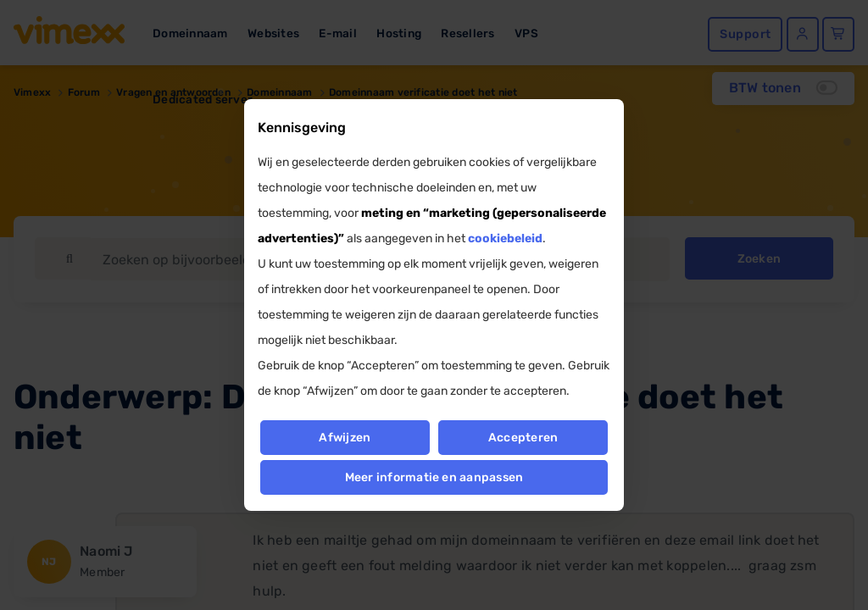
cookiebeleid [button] (505, 238)
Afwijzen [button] (345, 438)
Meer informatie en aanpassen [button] (434, 477)
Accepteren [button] (523, 438)
